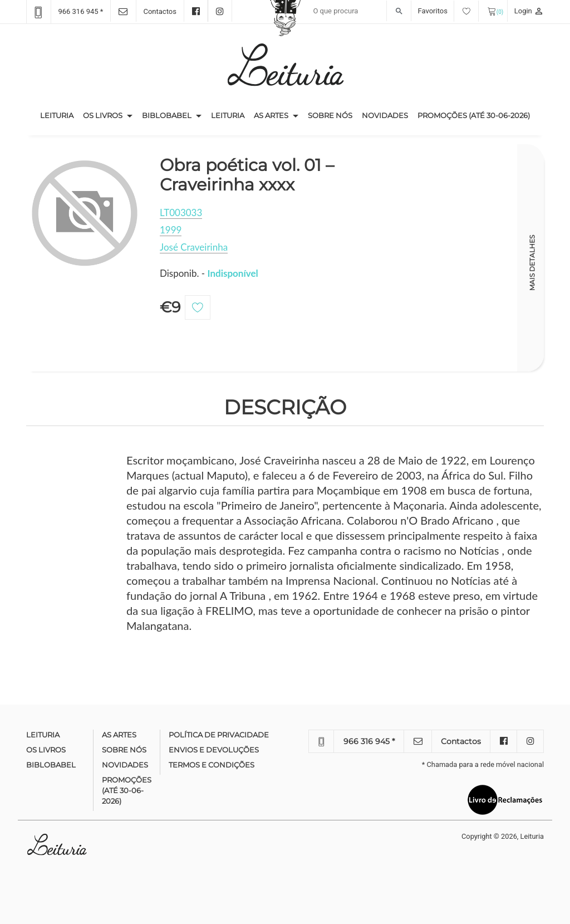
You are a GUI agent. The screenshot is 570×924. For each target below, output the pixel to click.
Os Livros (103, 115)
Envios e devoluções (214, 750)
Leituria (59, 115)
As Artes (271, 115)
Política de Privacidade (219, 735)
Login (529, 11)
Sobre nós (330, 115)
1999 (171, 230)
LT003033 (181, 212)
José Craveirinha (194, 247)
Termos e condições (212, 765)
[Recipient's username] (359, 11)
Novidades (385, 115)
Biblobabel (167, 115)
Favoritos (448, 11)
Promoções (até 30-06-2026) (474, 115)
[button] (130, 116)
